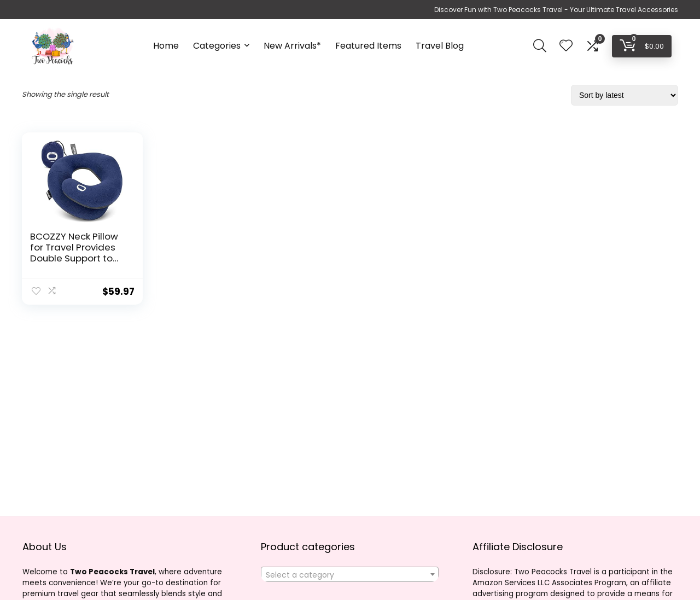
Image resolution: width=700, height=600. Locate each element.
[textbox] (350, 575)
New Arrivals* (292, 46)
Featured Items (368, 46)
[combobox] (350, 574)
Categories (217, 46)
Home (166, 46)
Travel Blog (440, 46)
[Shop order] (625, 95)
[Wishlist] (566, 46)
